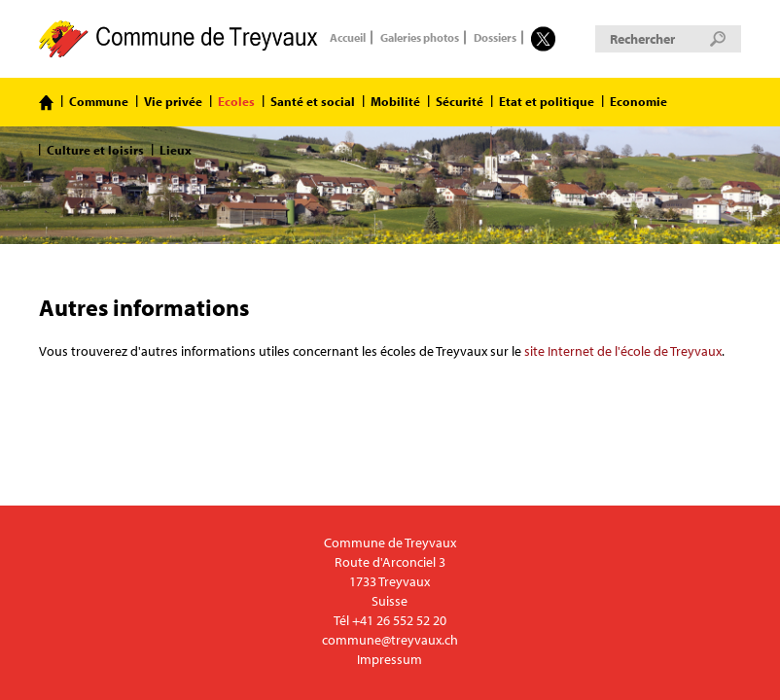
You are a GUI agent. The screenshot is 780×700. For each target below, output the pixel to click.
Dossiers (495, 38)
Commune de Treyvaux (179, 39)
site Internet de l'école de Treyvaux (623, 351)
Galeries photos (420, 38)
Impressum (390, 659)
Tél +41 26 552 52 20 (390, 620)
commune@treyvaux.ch (390, 640)
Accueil (348, 38)
